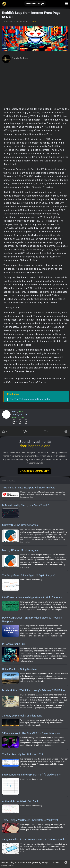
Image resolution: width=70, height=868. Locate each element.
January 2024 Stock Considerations (22, 716)
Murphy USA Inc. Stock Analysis (20, 525)
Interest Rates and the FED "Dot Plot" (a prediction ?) (31, 775)
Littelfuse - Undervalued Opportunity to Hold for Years (32, 597)
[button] (66, 862)
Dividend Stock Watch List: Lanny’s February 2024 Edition (34, 690)
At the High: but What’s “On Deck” (21, 801)
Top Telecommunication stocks (32, 399)
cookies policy (8, 865)
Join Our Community (34, 471)
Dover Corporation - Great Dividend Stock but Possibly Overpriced (32, 619)
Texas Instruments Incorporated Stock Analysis (29, 488)
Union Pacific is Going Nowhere (20, 669)
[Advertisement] (35, 84)
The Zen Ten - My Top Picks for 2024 (23, 754)
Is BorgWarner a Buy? (14, 644)
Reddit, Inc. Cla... (20, 415)
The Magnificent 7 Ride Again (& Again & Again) (29, 575)
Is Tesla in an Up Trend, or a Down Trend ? (25, 505)
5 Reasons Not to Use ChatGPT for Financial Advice (31, 733)
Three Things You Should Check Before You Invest (30, 820)
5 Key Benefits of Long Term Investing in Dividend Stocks (34, 839)
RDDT (15, 412)
